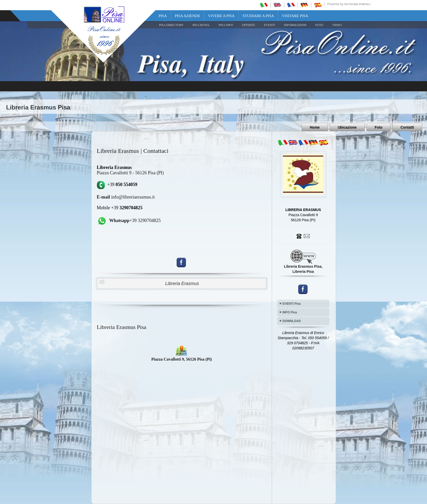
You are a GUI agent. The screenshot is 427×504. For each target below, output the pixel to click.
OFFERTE (248, 25)
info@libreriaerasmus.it (126, 197)
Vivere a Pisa (221, 16)
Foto (379, 127)
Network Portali (357, 4)
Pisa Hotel (201, 25)
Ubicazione (347, 127)
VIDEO (337, 25)
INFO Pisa (290, 312)
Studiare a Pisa (258, 16)
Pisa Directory (171, 25)
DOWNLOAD (292, 321)
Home (315, 127)
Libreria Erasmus (182, 284)
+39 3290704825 (135, 220)
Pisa (163, 16)
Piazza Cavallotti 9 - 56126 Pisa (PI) (130, 173)
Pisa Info (226, 25)
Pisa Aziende (188, 16)
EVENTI (269, 25)
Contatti (407, 127)
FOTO (319, 25)
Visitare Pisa (295, 16)
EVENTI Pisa (292, 304)
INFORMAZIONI (295, 25)
